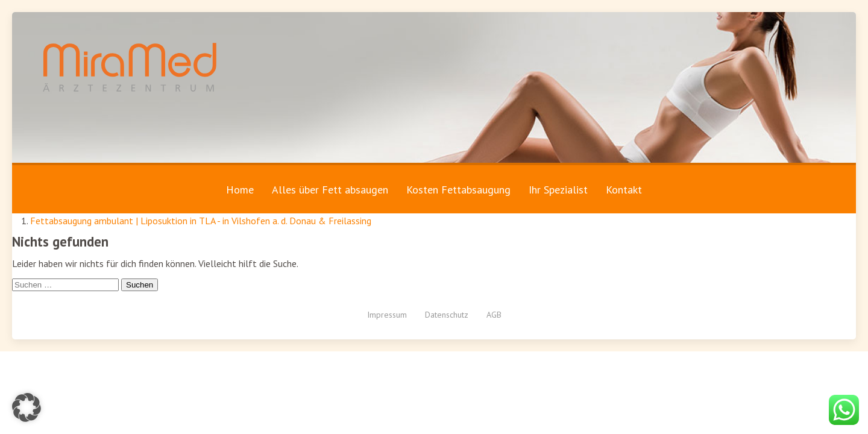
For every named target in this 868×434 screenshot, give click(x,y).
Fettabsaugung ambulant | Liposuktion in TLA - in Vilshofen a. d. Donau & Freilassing (201, 221)
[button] (27, 407)
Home (240, 190)
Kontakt (624, 190)
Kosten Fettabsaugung (458, 190)
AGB (494, 315)
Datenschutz (447, 315)
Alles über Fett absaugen (330, 190)
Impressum (387, 315)
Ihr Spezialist (558, 190)
